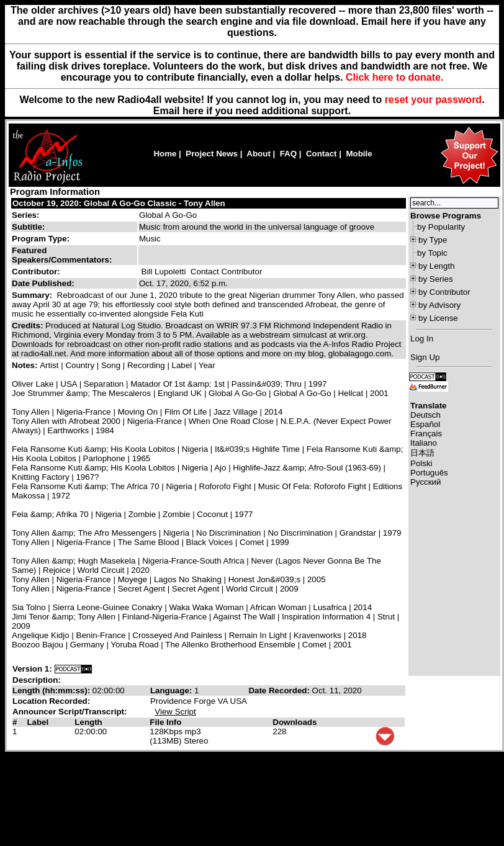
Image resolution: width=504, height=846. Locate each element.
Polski (421, 463)
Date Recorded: (280, 691)
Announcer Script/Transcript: (70, 712)
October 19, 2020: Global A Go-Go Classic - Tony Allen (119, 203)
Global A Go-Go (168, 215)
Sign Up (425, 357)
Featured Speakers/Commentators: (62, 255)
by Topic (432, 253)
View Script (175, 712)
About (259, 154)
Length (88, 722)
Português (429, 473)
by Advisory (439, 305)
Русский (425, 482)
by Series (436, 279)
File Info (165, 722)
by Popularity (441, 227)
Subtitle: (28, 227)
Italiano (424, 443)
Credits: (29, 326)
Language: (172, 691)
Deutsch (425, 415)
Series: (25, 215)
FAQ (288, 154)
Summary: (33, 295)
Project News (212, 154)
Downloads (295, 722)
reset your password (434, 100)
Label (38, 722)
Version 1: (32, 669)
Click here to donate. (394, 77)
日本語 (422, 453)
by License (438, 318)
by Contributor (444, 292)
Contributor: (36, 272)
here (193, 111)
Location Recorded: (51, 701)
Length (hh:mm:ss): (52, 691)
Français (426, 434)
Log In (422, 339)
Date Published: (43, 283)
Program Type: (41, 239)
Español (425, 424)
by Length (437, 266)
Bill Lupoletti (164, 272)
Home (165, 154)
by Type (433, 240)
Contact (322, 154)
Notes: (26, 365)
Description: (37, 680)
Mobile (359, 154)
